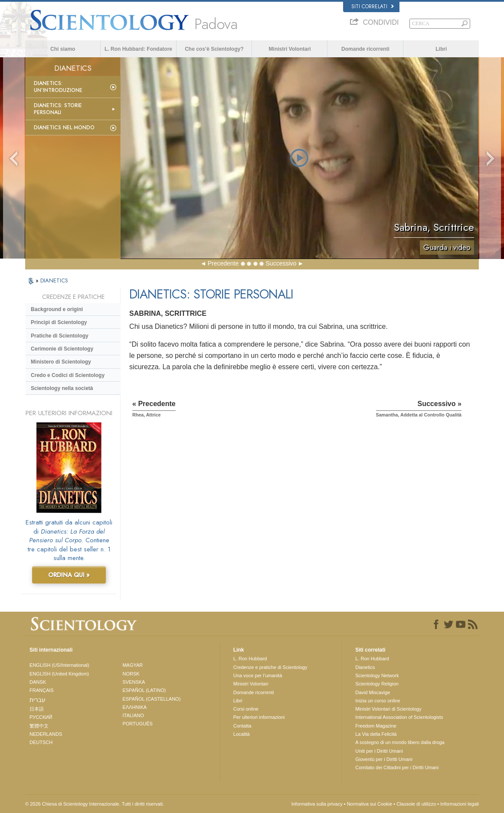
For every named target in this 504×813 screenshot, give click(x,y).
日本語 (37, 709)
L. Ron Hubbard (250, 659)
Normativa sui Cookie (370, 804)
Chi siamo (63, 49)
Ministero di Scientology (61, 362)
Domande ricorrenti (365, 49)
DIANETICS (54, 280)
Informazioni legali (460, 804)
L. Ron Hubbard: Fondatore (138, 49)
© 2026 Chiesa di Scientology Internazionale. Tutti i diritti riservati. (95, 804)
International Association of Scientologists (399, 717)
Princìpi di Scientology (59, 322)
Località (242, 734)
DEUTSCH (41, 742)
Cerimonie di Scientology (62, 349)
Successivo (281, 263)
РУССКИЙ (41, 717)
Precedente (223, 263)
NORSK (131, 674)
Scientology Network (377, 675)
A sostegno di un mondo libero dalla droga (400, 742)
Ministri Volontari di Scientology (388, 709)
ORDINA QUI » (69, 575)
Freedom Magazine (376, 726)
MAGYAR (133, 665)
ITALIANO (133, 715)
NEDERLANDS (46, 734)
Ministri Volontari (290, 49)
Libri (441, 49)
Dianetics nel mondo (64, 128)
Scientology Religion (377, 684)
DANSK (38, 682)
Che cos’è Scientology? (214, 49)
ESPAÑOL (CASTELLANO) (151, 699)
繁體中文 (39, 726)
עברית (38, 700)
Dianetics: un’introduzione (58, 87)
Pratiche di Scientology (60, 336)
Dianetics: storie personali (58, 109)
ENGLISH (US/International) (59, 665)
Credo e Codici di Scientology (68, 375)
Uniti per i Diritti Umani (379, 751)
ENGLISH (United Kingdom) (59, 674)
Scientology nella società (62, 388)
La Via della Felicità (376, 734)
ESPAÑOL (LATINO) (144, 690)
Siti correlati (373, 7)
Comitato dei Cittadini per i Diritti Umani (397, 767)
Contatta (242, 726)
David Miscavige (373, 692)
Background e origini (57, 309)
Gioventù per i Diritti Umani (384, 759)
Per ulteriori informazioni (259, 717)
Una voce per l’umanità (258, 675)
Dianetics (365, 667)
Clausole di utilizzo (416, 804)
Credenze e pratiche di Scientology (270, 667)
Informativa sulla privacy (317, 804)
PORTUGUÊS (137, 724)
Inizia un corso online (378, 701)
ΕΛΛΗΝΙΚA (134, 707)
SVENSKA (134, 682)
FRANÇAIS (42, 690)
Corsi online (246, 709)
